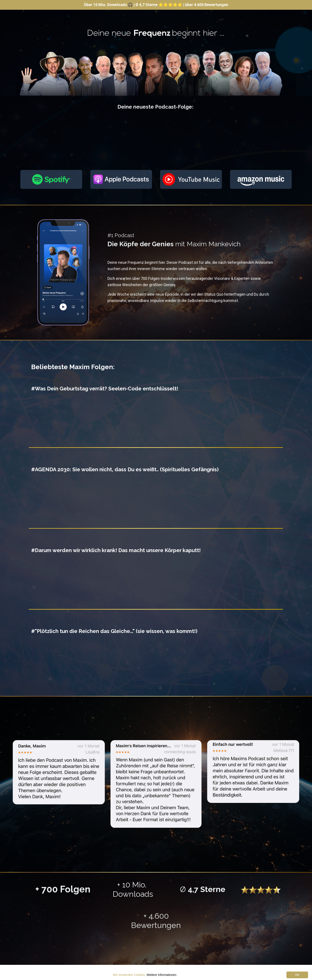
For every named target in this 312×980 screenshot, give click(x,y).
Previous (12, 784)
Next (300, 784)
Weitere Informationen (162, 975)
